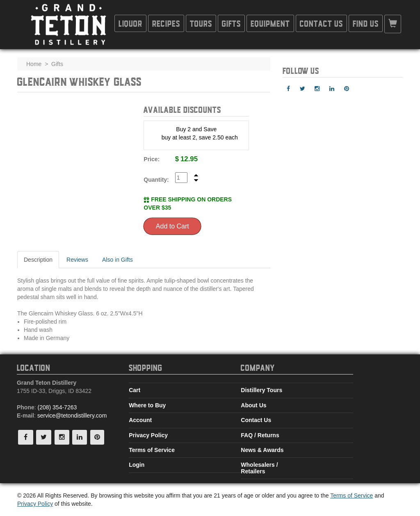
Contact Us (256, 420)
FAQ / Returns (260, 435)
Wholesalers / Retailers (259, 468)
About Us (253, 405)
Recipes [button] (166, 23)
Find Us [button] (366, 23)
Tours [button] (201, 23)
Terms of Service (152, 450)
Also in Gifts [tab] (118, 260)
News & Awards (262, 450)
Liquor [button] (130, 23)
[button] (393, 24)
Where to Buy (147, 405)
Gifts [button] (231, 23)
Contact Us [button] (321, 23)
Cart (135, 390)
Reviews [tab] (77, 260)
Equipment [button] (270, 23)
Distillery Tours (261, 390)
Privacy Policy (148, 435)
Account (140, 420)
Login (137, 465)
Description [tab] (38, 260)
